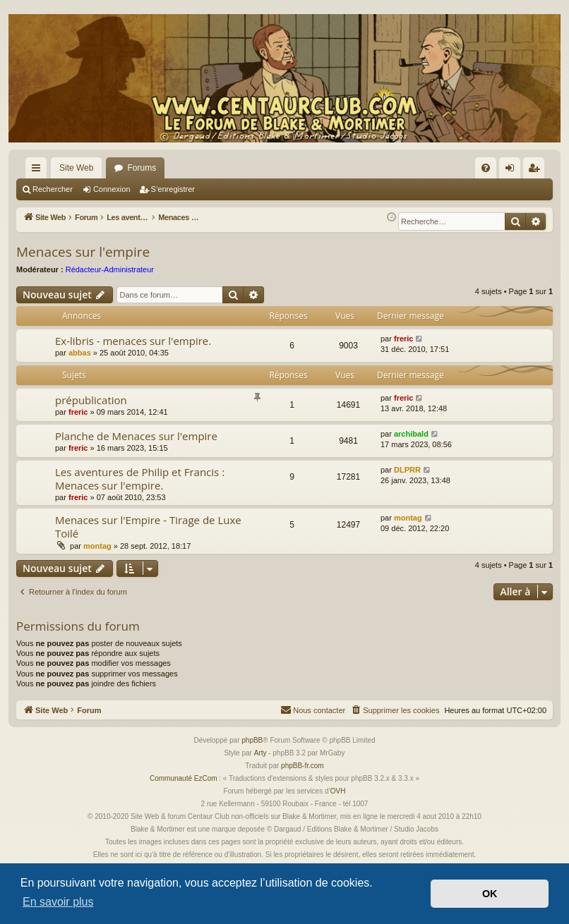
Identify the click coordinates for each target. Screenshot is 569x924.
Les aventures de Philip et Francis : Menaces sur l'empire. (140, 479)
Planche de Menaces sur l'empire (136, 436)
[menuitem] (486, 168)
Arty (260, 753)
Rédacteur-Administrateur (110, 269)
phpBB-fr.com (303, 766)
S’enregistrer (173, 189)
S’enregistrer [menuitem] (537, 171)
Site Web (76, 168)
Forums (142, 168)
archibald (411, 434)
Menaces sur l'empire (83, 252)
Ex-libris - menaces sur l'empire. (133, 341)
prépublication (91, 400)
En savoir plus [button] (58, 902)
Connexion (112, 189)
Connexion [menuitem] (513, 171)
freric (404, 339)
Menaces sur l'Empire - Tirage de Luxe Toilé (148, 527)
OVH (338, 791)
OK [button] (490, 894)
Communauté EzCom (184, 778)
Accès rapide (39, 171)
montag (97, 546)
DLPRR (407, 470)
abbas (80, 353)
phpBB (252, 740)
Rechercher (53, 189)
